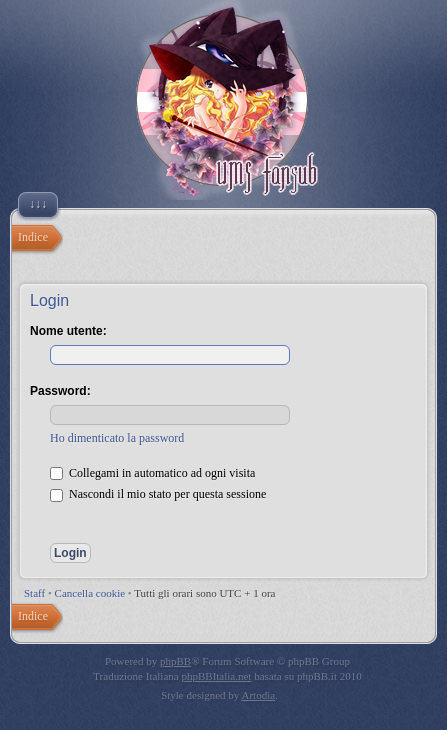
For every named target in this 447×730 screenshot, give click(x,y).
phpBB (175, 661)
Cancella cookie (90, 593)
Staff (34, 593)
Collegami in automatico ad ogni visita (152, 473)
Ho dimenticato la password (117, 438)
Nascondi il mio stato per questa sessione (158, 494)
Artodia (259, 695)
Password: (60, 391)
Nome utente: (68, 331)
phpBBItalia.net (216, 676)
